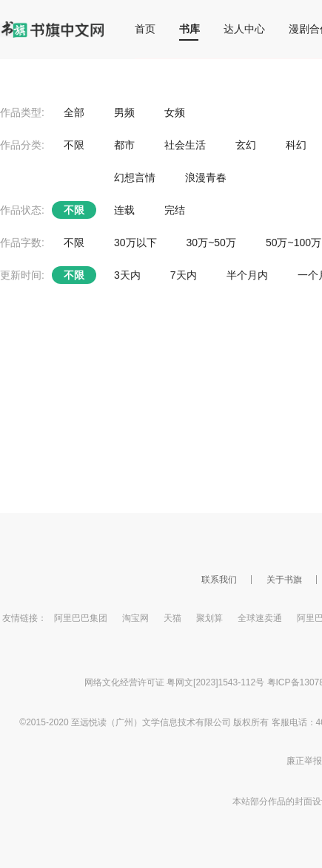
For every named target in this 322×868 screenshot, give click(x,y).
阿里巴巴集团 (81, 618)
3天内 (127, 275)
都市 (124, 145)
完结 (175, 210)
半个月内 (247, 275)
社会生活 (185, 145)
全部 (74, 112)
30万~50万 (211, 243)
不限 (74, 145)
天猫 (172, 618)
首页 (145, 29)
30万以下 (135, 243)
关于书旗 (284, 580)
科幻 (296, 145)
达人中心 (244, 29)
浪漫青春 (206, 177)
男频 (124, 112)
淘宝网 (135, 618)
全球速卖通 (260, 618)
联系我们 (219, 580)
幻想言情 (135, 177)
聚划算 (209, 618)
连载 (124, 210)
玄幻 (246, 145)
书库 (189, 29)
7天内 (184, 275)
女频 (175, 112)
